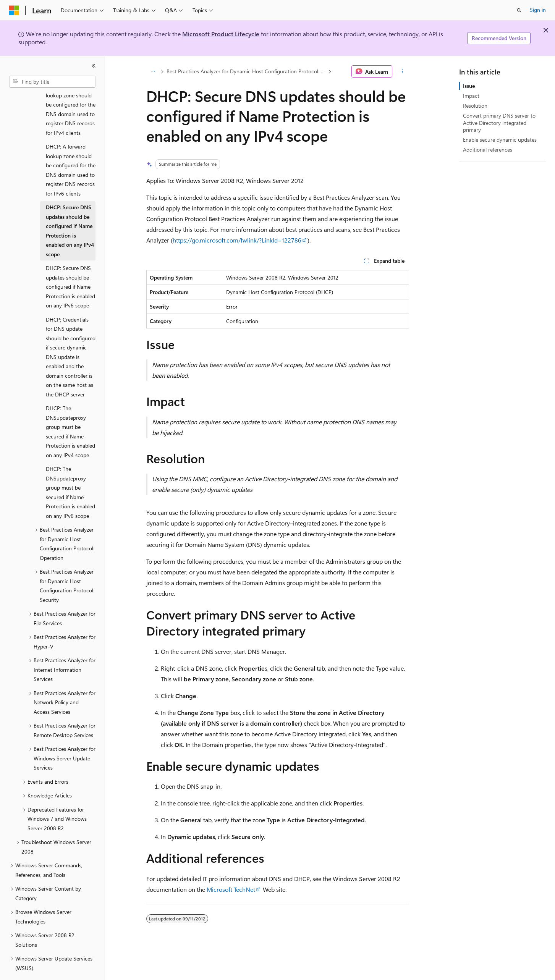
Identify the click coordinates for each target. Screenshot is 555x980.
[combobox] (52, 82)
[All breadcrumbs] (153, 71)
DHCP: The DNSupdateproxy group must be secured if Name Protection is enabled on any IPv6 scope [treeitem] (70, 471)
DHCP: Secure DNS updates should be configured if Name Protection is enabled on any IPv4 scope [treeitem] (70, 210)
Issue (469, 86)
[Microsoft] (14, 10)
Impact (471, 96)
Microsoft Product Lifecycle (221, 34)
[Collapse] (94, 66)
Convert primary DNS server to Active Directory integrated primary (499, 122)
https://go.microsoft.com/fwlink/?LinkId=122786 (237, 240)
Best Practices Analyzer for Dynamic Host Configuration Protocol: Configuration (246, 71)
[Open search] (519, 10)
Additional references (488, 150)
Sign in (538, 10)
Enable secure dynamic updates (500, 140)
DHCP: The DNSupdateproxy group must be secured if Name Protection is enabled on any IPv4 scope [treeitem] (70, 411)
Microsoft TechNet (231, 889)
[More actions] (402, 71)
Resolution (475, 106)
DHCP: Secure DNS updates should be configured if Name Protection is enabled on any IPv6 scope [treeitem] (70, 266)
